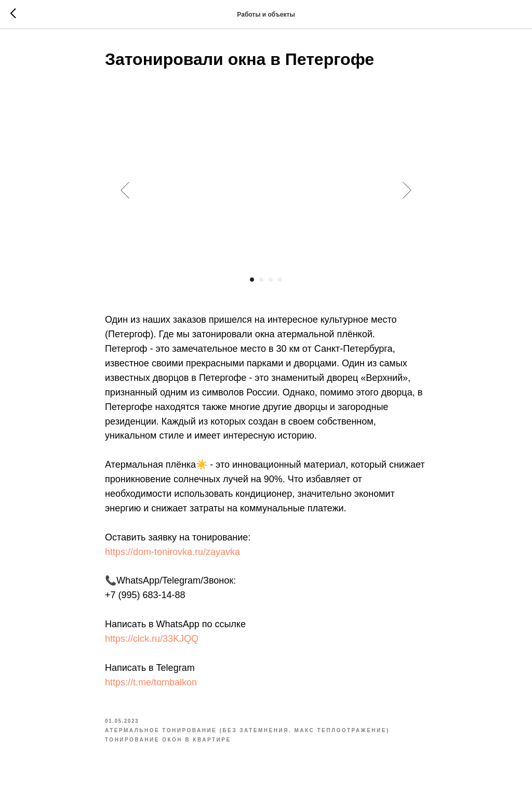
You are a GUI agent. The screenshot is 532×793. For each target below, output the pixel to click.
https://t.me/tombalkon (151, 682)
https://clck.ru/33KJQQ (152, 639)
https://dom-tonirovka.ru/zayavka (172, 552)
